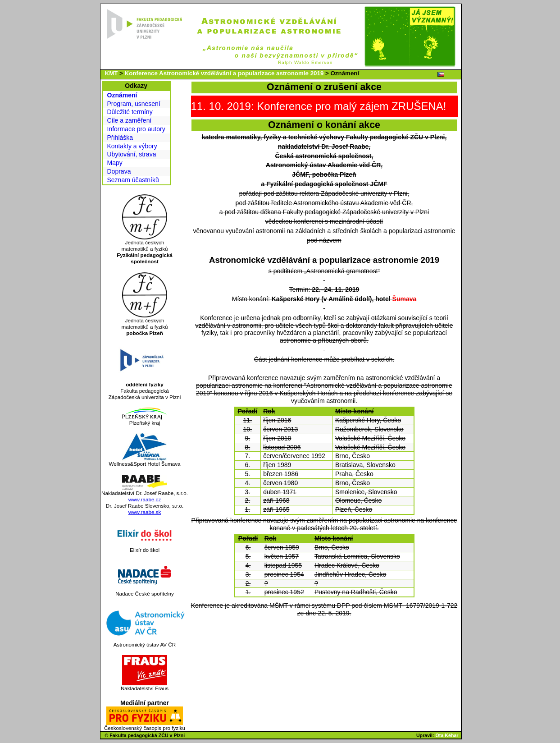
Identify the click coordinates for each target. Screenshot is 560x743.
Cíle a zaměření (130, 120)
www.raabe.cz (145, 499)
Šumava (405, 299)
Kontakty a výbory (132, 146)
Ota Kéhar (447, 735)
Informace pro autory (136, 129)
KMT (112, 73)
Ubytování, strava (132, 154)
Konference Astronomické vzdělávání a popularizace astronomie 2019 (224, 73)
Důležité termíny (130, 112)
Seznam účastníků (133, 180)
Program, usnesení (134, 104)
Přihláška (120, 138)
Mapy (115, 163)
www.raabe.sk (145, 512)
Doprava (119, 171)
